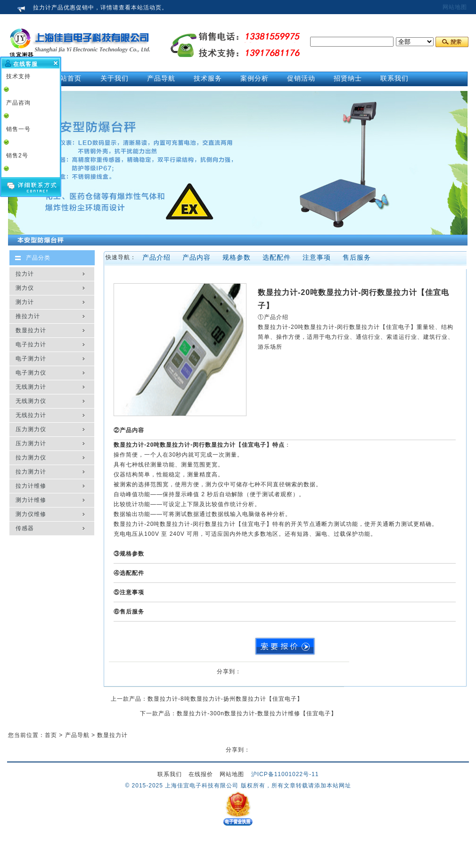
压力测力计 (31, 443)
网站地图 (455, 7)
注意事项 (317, 257)
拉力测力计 (31, 472)
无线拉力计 (31, 415)
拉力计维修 (31, 486)
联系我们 (170, 774)
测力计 (25, 302)
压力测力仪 (31, 429)
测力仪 (25, 288)
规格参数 (237, 257)
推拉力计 (28, 316)
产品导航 (77, 735)
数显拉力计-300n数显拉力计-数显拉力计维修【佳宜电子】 (257, 713)
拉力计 (25, 274)
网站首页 (67, 78)
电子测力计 (31, 359)
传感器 (25, 528)
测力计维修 (31, 500)
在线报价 (201, 774)
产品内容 (197, 257)
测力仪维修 (31, 514)
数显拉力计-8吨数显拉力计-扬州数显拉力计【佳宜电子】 (225, 699)
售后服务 (357, 257)
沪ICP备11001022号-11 (285, 774)
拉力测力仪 (31, 458)
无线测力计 (31, 387)
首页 (51, 735)
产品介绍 (156, 257)
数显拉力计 (31, 330)
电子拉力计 (31, 344)
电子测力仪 (31, 373)
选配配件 (277, 257)
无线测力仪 (31, 401)
